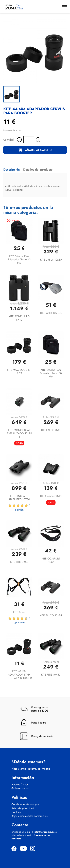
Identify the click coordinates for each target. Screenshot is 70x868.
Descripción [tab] (12, 170)
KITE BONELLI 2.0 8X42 (19, 318)
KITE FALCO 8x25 (51, 430)
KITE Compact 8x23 (51, 496)
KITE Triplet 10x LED (51, 313)
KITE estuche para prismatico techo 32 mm (51, 373)
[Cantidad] (29, 140)
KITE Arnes (19, 612)
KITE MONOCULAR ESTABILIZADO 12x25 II (19, 433)
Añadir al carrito (35, 150)
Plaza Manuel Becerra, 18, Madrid (31, 769)
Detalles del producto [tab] (38, 170)
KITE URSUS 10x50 (51, 260)
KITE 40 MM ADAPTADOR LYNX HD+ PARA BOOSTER (19, 675)
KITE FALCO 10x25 (51, 615)
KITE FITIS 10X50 (51, 675)
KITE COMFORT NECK (51, 560)
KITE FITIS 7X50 (19, 562)
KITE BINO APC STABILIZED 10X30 (19, 498)
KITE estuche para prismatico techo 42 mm (19, 260)
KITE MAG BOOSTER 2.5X (19, 372)
